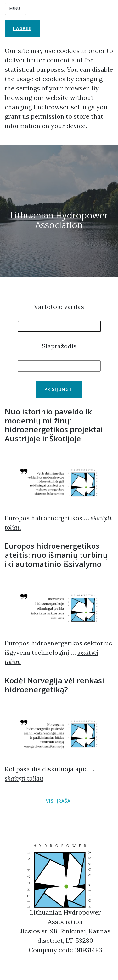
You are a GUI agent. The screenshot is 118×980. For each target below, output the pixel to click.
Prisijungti (59, 389)
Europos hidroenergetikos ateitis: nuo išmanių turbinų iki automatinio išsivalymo (56, 555)
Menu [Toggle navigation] (16, 9)
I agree (22, 28)
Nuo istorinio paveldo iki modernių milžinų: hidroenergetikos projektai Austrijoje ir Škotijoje (54, 425)
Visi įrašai (59, 801)
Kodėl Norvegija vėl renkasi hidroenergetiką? (54, 685)
